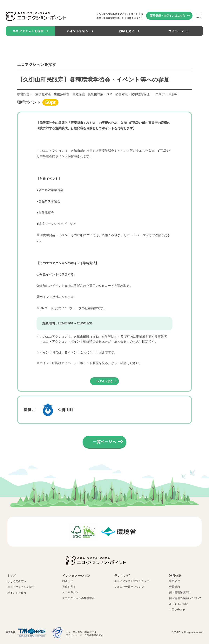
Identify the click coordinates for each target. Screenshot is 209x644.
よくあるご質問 (179, 604)
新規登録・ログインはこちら (168, 16)
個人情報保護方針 (180, 592)
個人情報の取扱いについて (185, 598)
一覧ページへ (104, 442)
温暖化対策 (43, 94)
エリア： (167, 94)
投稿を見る (69, 587)
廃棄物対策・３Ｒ (100, 94)
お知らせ (68, 581)
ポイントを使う (17, 593)
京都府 (173, 94)
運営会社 (174, 581)
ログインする (104, 381)
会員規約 (174, 587)
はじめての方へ (17, 581)
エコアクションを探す (21, 587)
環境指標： (83, 94)
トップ (11, 575)
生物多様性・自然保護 (69, 94)
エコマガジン (70, 592)
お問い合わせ (177, 610)
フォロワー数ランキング (129, 587)
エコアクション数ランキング (132, 581)
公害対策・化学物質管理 (132, 94)
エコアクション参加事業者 (78, 598)
